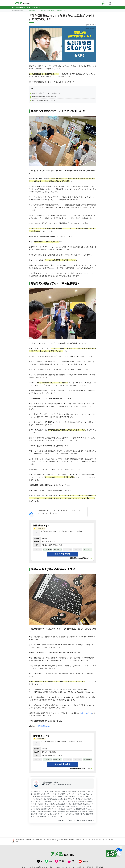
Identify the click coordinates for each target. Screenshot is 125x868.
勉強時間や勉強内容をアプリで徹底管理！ (45, 97)
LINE (48, 861)
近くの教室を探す (62, 554)
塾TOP (14, 11)
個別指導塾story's (44, 726)
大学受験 (60, 861)
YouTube (83, 861)
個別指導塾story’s (22, 11)
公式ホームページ (86, 713)
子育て (71, 861)
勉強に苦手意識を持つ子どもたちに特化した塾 (46, 93)
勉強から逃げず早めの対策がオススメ (43, 100)
